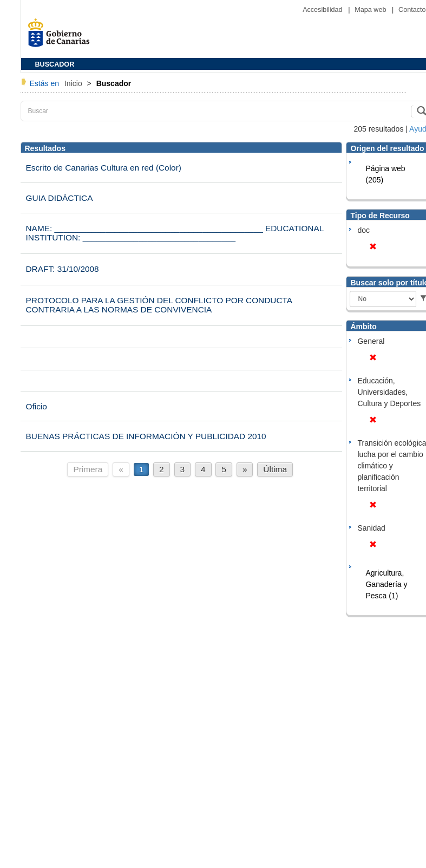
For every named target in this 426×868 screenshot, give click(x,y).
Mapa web (371, 10)
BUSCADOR (55, 64)
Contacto (412, 10)
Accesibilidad (323, 10)
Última (275, 469)
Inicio (74, 83)
